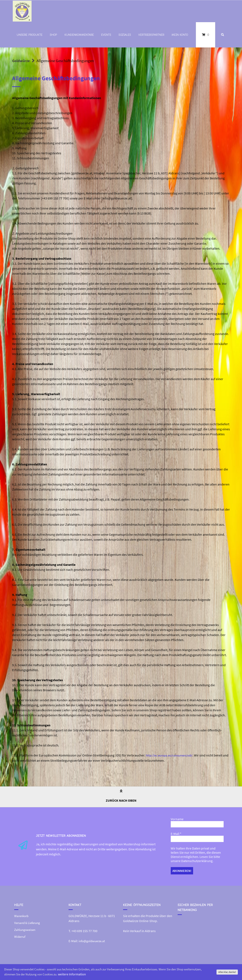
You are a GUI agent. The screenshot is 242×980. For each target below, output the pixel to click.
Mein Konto (180, 35)
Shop (53, 35)
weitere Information (97, 974)
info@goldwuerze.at (93, 940)
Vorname (177, 819)
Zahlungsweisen (26, 928)
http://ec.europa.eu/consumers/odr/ (172, 755)
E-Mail (176, 833)
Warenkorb (22, 915)
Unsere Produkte (30, 35)
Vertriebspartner (151, 35)
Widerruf (20, 935)
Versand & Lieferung (28, 921)
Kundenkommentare (79, 35)
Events (106, 35)
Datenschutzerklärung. (197, 861)
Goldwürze (22, 61)
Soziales (125, 35)
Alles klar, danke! (227, 972)
